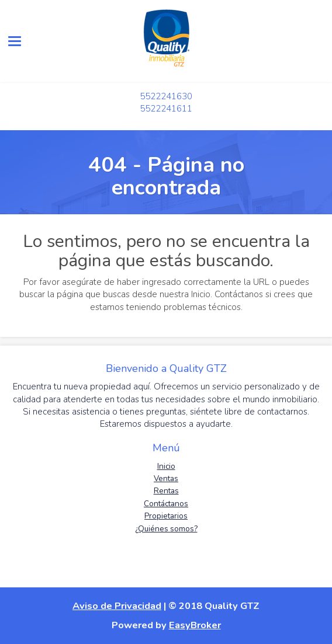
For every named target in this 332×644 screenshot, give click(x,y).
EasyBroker (195, 625)
